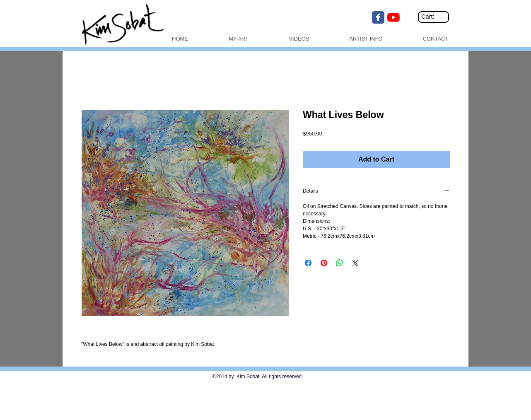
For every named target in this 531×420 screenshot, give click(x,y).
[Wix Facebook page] (378, 17)
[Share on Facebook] (308, 263)
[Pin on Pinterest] (324, 263)
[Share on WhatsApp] (340, 263)
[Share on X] (355, 263)
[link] (435, 17)
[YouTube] (393, 17)
